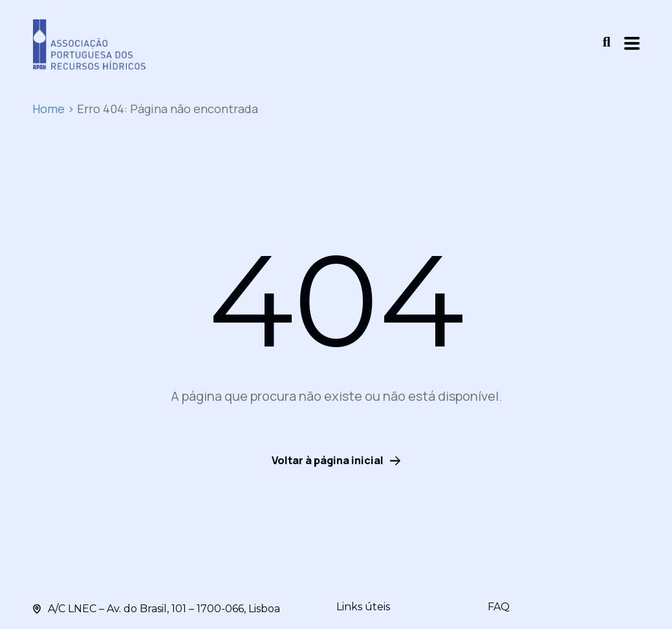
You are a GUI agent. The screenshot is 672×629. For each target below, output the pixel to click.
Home (49, 109)
